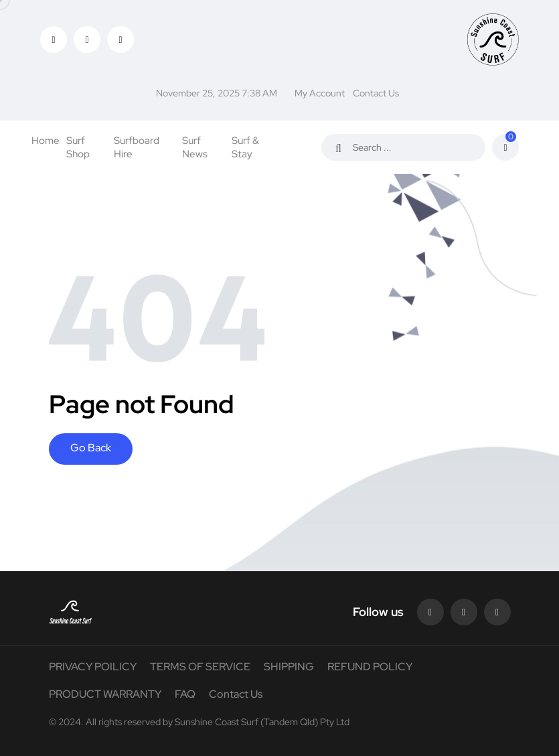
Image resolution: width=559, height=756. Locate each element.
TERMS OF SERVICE (200, 667)
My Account (320, 93)
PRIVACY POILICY (93, 667)
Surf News (195, 147)
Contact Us (376, 93)
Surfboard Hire (137, 147)
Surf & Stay (245, 147)
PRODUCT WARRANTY (105, 694)
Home (46, 141)
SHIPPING (289, 667)
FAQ (185, 694)
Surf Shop (78, 147)
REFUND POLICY (370, 667)
